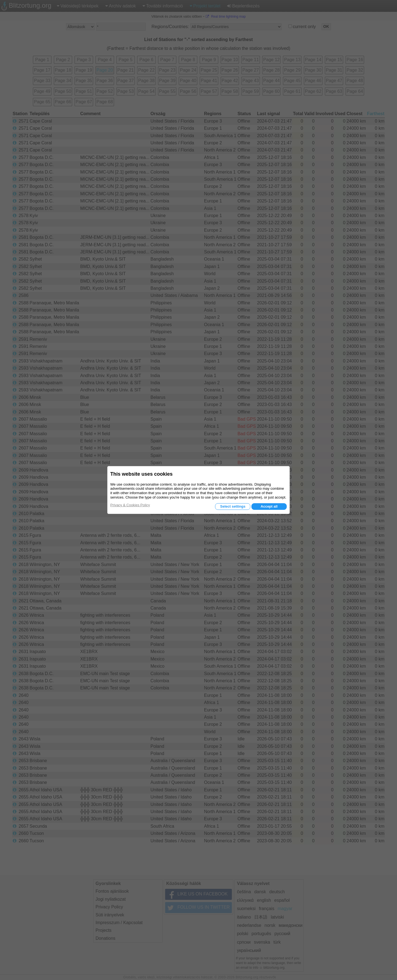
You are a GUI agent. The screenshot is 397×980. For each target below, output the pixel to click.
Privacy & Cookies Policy (130, 505)
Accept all (269, 506)
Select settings (233, 506)
